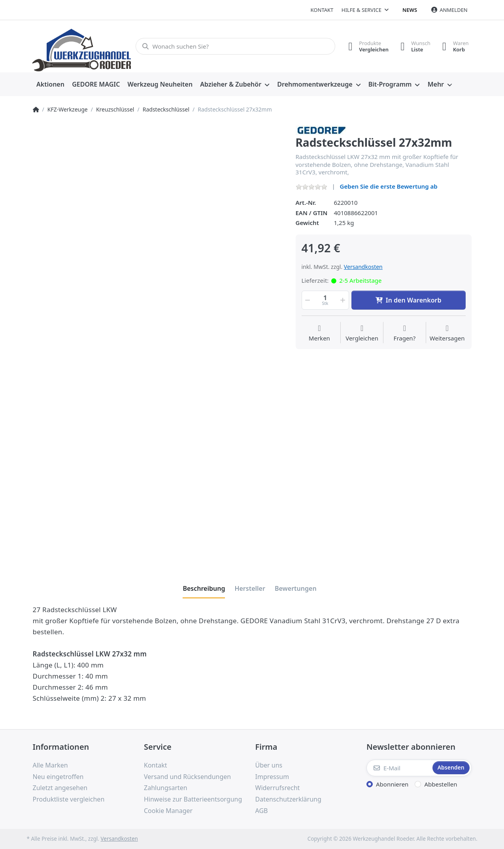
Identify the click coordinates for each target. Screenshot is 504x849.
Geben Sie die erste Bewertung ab (389, 186)
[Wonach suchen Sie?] (235, 46)
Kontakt (322, 10)
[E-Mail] (399, 768)
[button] (307, 300)
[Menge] (325, 300)
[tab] (204, 588)
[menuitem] (51, 85)
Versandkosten (363, 267)
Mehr (436, 84)
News (410, 10)
